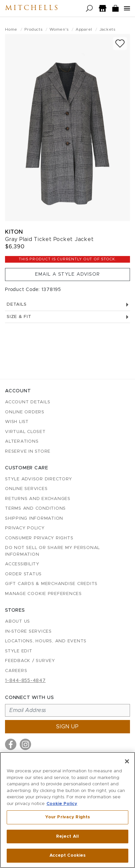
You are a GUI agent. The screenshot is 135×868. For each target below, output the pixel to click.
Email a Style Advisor (67, 274)
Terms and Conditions (35, 508)
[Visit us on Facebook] (11, 744)
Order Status (23, 574)
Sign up (67, 727)
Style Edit (19, 651)
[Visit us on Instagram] (25, 744)
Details (67, 304)
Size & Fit (67, 317)
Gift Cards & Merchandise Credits (51, 584)
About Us (18, 621)
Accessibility (22, 564)
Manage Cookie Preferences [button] (43, 594)
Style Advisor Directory (38, 479)
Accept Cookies (68, 855)
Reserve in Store (28, 451)
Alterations (22, 441)
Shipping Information (34, 518)
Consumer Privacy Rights (39, 538)
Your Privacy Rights (67, 817)
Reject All (67, 836)
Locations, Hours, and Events (46, 641)
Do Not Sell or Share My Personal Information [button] (52, 551)
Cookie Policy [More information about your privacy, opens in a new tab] (62, 804)
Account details (28, 402)
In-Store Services (28, 631)
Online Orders (25, 412)
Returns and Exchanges (38, 499)
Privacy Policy (25, 528)
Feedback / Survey (30, 661)
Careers (16, 671)
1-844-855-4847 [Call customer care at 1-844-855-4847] (25, 681)
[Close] (127, 761)
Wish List (17, 422)
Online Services (26, 489)
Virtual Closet (25, 432)
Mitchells (32, 8)
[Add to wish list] (120, 43)
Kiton (14, 232)
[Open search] (89, 8)
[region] (67, 810)
